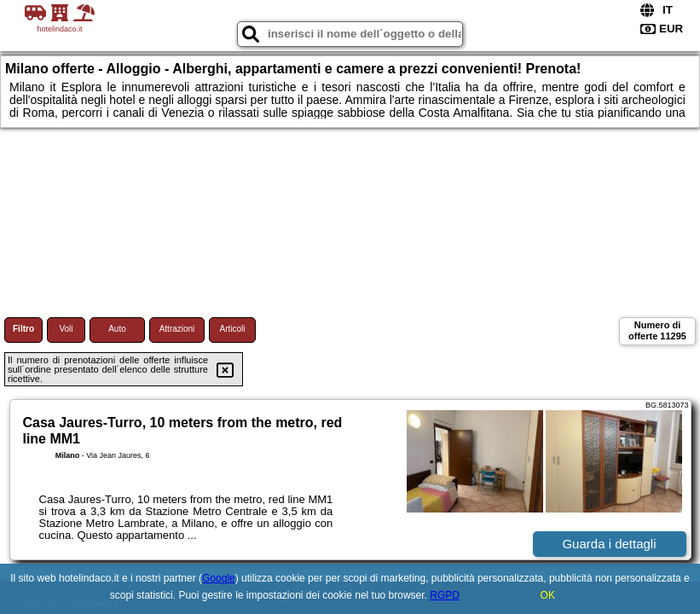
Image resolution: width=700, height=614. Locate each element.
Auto (117, 329)
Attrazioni (177, 329)
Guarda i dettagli (609, 544)
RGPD (445, 595)
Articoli (232, 329)
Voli (66, 329)
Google (219, 578)
